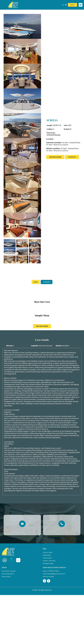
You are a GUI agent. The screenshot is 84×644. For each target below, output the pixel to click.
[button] (81, 5)
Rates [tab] (36, 282)
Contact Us (72, 157)
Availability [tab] (47, 282)
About (4, 567)
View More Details (55, 157)
